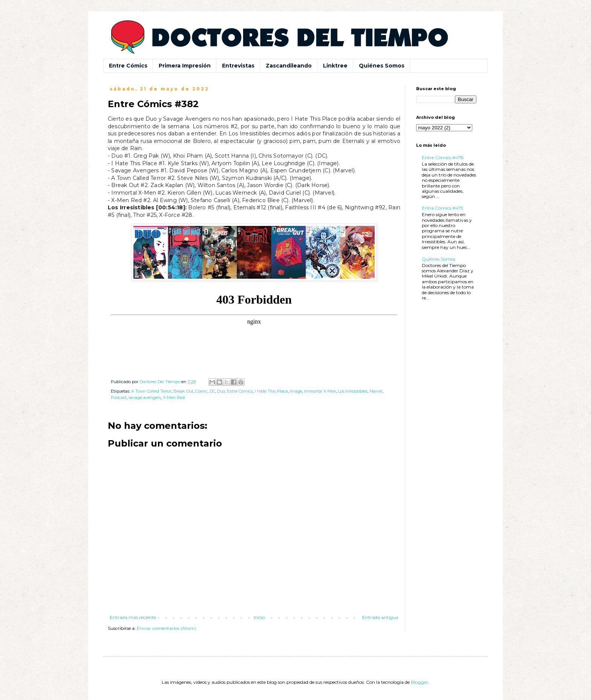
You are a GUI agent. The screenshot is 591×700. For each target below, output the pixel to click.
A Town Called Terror (151, 391)
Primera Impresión (185, 66)
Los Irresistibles (353, 391)
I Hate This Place (271, 391)
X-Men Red (174, 398)
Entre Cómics (128, 66)
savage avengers (145, 398)
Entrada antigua (380, 617)
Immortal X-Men (320, 391)
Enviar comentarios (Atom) (167, 628)
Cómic (201, 391)
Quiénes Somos (382, 66)
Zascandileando (289, 66)
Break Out (183, 391)
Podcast (119, 398)
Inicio (259, 617)
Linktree (335, 66)
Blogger (420, 682)
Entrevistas (238, 66)
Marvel (376, 391)
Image (296, 391)
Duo (221, 391)
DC (212, 391)
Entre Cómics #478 (443, 157)
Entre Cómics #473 (442, 208)
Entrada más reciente (133, 617)
